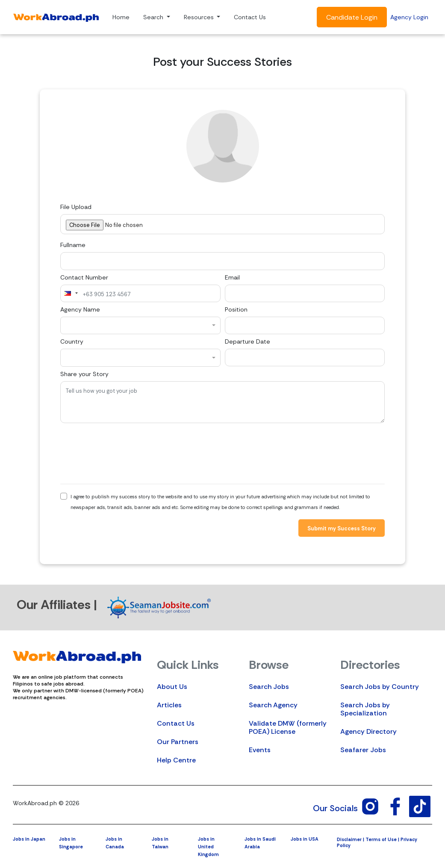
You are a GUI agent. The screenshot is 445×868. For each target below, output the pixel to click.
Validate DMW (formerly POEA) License (288, 727)
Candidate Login (352, 17)
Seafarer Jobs (363, 750)
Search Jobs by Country (380, 687)
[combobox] (71, 293)
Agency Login (409, 17)
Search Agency (273, 705)
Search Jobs (269, 687)
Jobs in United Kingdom (208, 847)
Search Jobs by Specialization (365, 709)
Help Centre (176, 760)
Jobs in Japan (29, 839)
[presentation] (125, 453)
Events (260, 750)
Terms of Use (381, 839)
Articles (169, 705)
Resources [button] (200, 17)
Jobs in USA (305, 839)
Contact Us (250, 17)
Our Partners (178, 742)
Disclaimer (349, 839)
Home (121, 17)
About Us (172, 687)
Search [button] (154, 17)
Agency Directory (368, 731)
